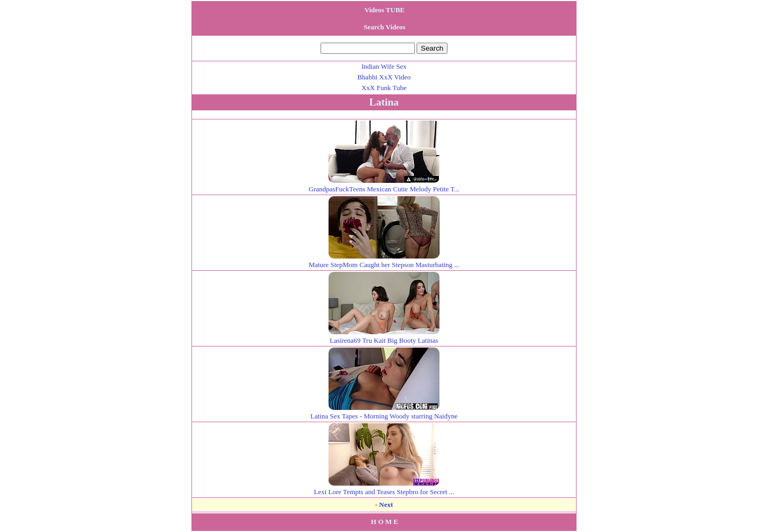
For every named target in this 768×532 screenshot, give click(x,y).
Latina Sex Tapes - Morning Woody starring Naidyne (384, 412)
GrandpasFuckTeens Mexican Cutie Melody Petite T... (384, 185)
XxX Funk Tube (384, 88)
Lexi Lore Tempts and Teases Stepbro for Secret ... (384, 487)
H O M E (385, 522)
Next (386, 505)
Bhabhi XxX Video (384, 77)
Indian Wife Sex (384, 66)
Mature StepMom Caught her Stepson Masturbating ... (384, 260)
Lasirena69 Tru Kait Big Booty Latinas (384, 336)
